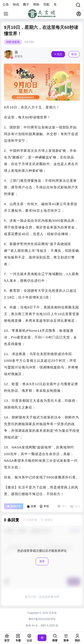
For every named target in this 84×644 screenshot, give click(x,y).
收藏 (31, 506)
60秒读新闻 (13, 42)
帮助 (36, 4)
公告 (6, 4)
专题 (57, 4)
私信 (74, 54)
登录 (42, 561)
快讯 (16, 4)
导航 (46, 4)
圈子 (26, 4)
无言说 (52, 613)
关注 (58, 54)
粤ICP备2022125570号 (42, 619)
